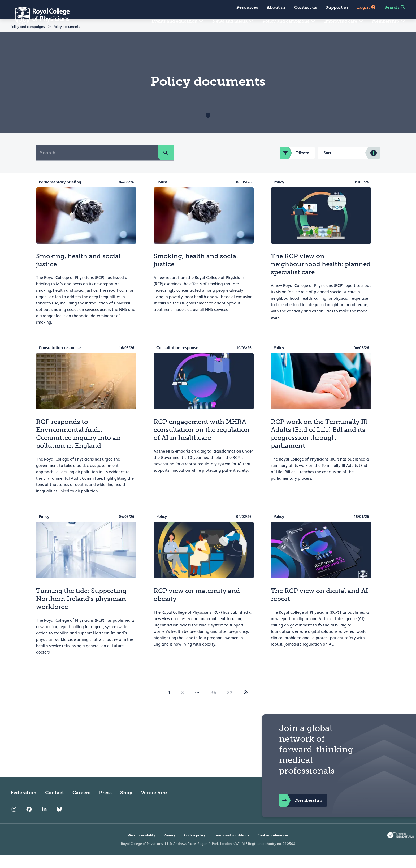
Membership (389, 21)
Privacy (170, 848)
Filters (295, 166)
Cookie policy (195, 848)
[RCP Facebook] (29, 822)
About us (276, 7)
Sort (327, 166)
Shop (126, 805)
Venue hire (154, 805)
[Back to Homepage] (39, 16)
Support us (337, 7)
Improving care (344, 21)
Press (105, 805)
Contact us (306, 7)
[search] (166, 165)
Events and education (178, 21)
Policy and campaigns (289, 21)
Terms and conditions (232, 848)
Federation (24, 805)
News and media (233, 21)
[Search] (97, 165)
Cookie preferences (273, 848)
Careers (81, 805)
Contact (55, 805)
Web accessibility (141, 848)
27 (230, 705)
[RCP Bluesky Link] (59, 822)
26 (213, 705)
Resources (247, 7)
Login (367, 7)
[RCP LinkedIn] (44, 822)
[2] (246, 705)
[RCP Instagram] (14, 822)
